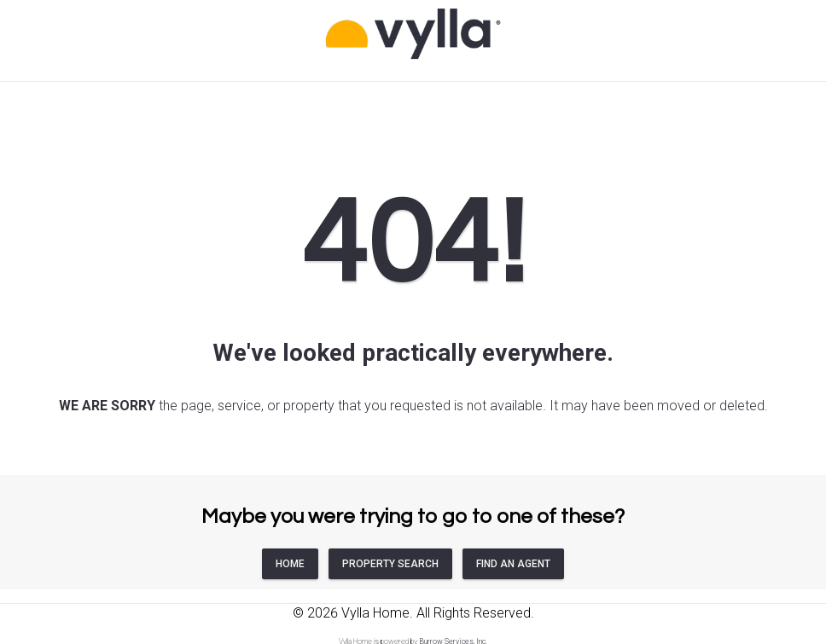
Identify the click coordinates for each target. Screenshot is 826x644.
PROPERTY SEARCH (390, 564)
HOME (290, 564)
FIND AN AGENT (513, 564)
